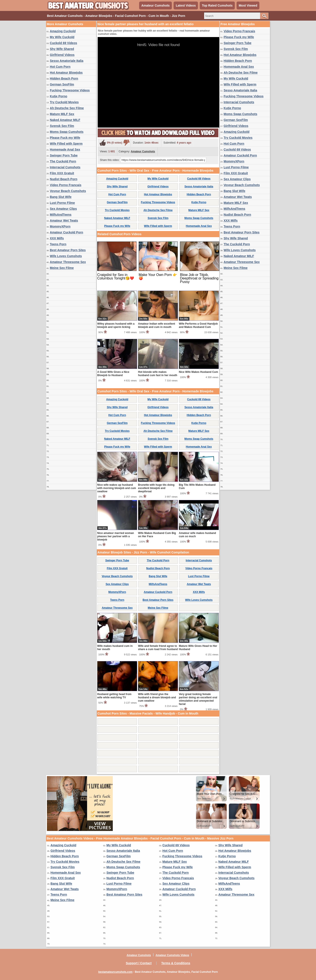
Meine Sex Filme (62, 268)
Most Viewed (248, 5)
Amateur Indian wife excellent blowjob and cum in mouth (157, 325)
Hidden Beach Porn (64, 78)
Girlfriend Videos (62, 55)
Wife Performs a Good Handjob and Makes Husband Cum (198, 325)
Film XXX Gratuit (62, 173)
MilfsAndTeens (61, 215)
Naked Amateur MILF (65, 120)
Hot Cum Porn (60, 67)
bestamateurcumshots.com (115, 972)
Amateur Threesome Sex (68, 262)
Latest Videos (186, 5)
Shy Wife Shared (62, 49)
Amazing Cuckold (63, 31)
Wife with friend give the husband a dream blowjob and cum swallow (157, 697)
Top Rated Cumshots (217, 5)
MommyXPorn (60, 226)
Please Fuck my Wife (65, 138)
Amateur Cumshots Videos (172, 955)
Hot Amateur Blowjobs (66, 73)
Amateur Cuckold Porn (66, 232)
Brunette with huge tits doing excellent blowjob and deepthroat (156, 488)
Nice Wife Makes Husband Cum (198, 372)
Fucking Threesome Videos (70, 90)
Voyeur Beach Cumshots (68, 191)
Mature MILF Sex (62, 114)
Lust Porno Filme (62, 203)
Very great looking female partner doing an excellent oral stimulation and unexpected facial (198, 699)
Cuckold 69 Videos (63, 43)
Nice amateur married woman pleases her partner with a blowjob (116, 536)
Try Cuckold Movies (64, 102)
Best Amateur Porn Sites (68, 250)
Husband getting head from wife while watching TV (114, 696)
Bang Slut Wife (61, 197)
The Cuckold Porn (63, 161)
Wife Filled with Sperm (66, 144)
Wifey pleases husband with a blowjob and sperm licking (116, 325)
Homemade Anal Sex (65, 149)
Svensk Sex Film (62, 126)
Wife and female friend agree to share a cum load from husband (158, 648)
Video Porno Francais (66, 185)
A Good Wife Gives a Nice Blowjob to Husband (113, 374)
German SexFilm (62, 84)
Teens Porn (58, 244)
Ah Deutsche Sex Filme (67, 108)
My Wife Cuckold (62, 37)
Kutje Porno (58, 96)
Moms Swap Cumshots (67, 132)
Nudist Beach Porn (64, 179)
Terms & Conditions (176, 963)
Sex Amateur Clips (63, 209)
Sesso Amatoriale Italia (67, 61)
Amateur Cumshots (155, 5)
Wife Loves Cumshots (66, 256)
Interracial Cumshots (65, 167)
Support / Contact (139, 963)
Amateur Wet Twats (64, 221)
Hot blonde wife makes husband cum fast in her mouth (158, 374)
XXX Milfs (57, 238)
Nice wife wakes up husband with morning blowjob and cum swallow (117, 488)
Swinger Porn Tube (64, 155)
